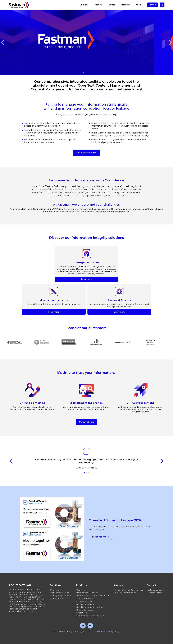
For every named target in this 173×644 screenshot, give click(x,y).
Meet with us (86, 422)
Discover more (100, 537)
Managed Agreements (61, 596)
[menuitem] (85, 5)
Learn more (86, 247)
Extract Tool (82, 613)
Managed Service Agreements (128, 590)
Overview (54, 590)
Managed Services (59, 598)
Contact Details (155, 593)
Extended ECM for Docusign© (91, 616)
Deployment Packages (125, 593)
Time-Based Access (85, 598)
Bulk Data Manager (86, 604)
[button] (3, 42)
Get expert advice (86, 153)
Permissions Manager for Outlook (93, 596)
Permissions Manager (87, 593)
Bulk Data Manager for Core (90, 607)
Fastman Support (156, 590)
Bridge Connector (85, 610)
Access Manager (84, 601)
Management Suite (60, 593)
